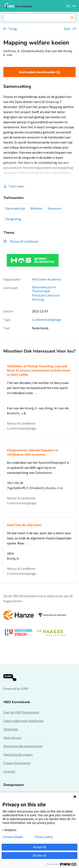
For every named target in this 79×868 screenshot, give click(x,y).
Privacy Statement (17, 763)
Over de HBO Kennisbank (21, 712)
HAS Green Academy (46, 279)
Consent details (13, 837)
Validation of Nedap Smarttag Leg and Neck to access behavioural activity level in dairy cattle (38, 370)
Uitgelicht (11, 729)
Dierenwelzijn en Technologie (44, 289)
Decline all (40, 856)
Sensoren (55, 208)
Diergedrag (13, 219)
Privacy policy (44, 837)
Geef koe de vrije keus (24, 525)
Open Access (12, 738)
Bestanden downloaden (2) (40, 72)
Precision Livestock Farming (46, 297)
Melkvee (36, 208)
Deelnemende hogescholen (23, 746)
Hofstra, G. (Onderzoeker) (23, 51)
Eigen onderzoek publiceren (23, 721)
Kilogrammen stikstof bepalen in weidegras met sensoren (32, 452)
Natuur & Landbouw (21, 423)
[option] (39, 625)
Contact (9, 771)
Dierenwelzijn (15, 208)
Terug (13, 29)
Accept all (40, 847)
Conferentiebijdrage (47, 320)
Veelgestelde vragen (18, 754)
